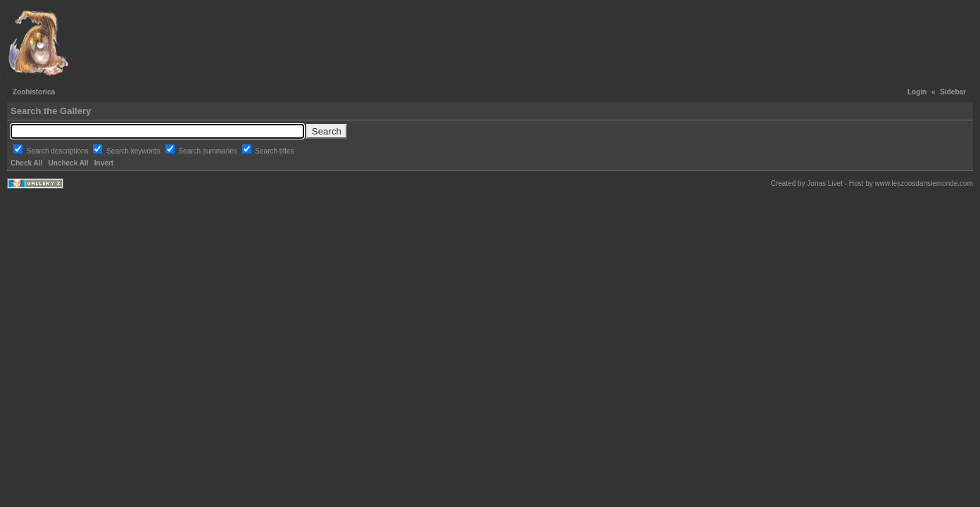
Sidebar (953, 92)
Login (917, 92)
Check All (26, 163)
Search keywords (134, 151)
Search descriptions (59, 151)
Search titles (274, 151)
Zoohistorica (34, 92)
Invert (104, 163)
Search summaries (208, 151)
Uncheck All (69, 163)
